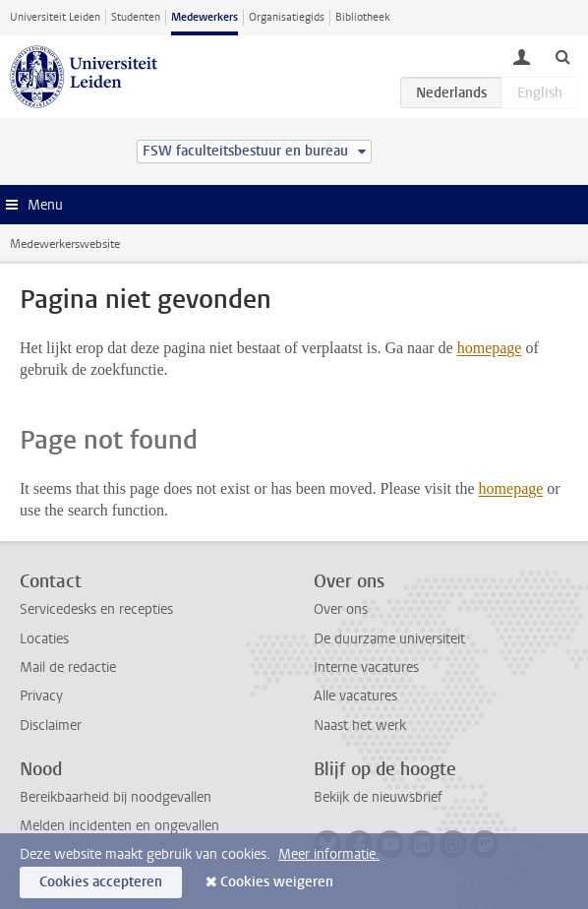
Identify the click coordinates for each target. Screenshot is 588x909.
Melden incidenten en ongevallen (119, 826)
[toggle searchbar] (562, 56)
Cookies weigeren (277, 882)
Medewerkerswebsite (65, 244)
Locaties (44, 639)
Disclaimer (51, 726)
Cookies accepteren (101, 882)
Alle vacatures (355, 696)
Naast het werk (360, 726)
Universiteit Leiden (55, 17)
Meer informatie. (329, 854)
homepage (490, 348)
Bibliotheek (363, 17)
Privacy (41, 696)
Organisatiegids (287, 17)
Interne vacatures (366, 667)
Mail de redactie (68, 667)
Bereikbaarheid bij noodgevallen (116, 797)
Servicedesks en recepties (96, 609)
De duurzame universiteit (389, 639)
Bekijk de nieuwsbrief (378, 797)
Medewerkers (205, 17)
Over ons (341, 609)
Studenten (136, 17)
